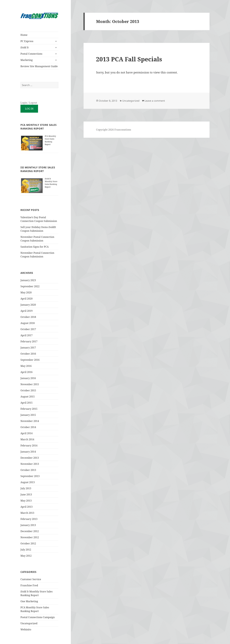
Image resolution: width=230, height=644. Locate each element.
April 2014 (26, 433)
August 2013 (28, 482)
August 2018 (28, 323)
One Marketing (29, 601)
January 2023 (28, 280)
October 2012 (28, 543)
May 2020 (26, 292)
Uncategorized (29, 623)
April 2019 (26, 311)
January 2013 (28, 525)
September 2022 (30, 286)
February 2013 (29, 519)
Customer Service (31, 579)
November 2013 (30, 464)
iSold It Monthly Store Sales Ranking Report (51, 183)
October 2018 (28, 317)
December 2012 (30, 531)
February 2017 (29, 341)
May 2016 (26, 366)
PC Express (27, 41)
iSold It (25, 47)
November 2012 (30, 537)
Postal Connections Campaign (38, 617)
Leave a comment (155, 101)
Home (24, 35)
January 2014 (28, 452)
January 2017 (28, 348)
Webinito (26, 629)
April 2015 (26, 403)
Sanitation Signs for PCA (35, 247)
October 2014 (28, 427)
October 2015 (28, 390)
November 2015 (30, 384)
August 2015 (28, 397)
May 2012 (26, 556)
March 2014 (27, 439)
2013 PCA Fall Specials (129, 59)
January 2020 (28, 305)
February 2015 (29, 409)
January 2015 (28, 415)
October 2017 (28, 329)
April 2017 (26, 335)
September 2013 (30, 476)
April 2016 (26, 372)
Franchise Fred (29, 585)
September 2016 (30, 360)
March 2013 (27, 513)
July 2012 (26, 550)
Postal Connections (31, 54)
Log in (29, 109)
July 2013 (26, 488)
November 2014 (30, 421)
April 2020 (26, 299)
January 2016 (28, 378)
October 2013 (28, 470)
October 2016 (28, 354)
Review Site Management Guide (39, 66)
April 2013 (26, 507)
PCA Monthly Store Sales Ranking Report (50, 140)
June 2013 (26, 494)
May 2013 (26, 501)
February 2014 (29, 446)
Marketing (27, 60)
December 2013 (30, 458)
